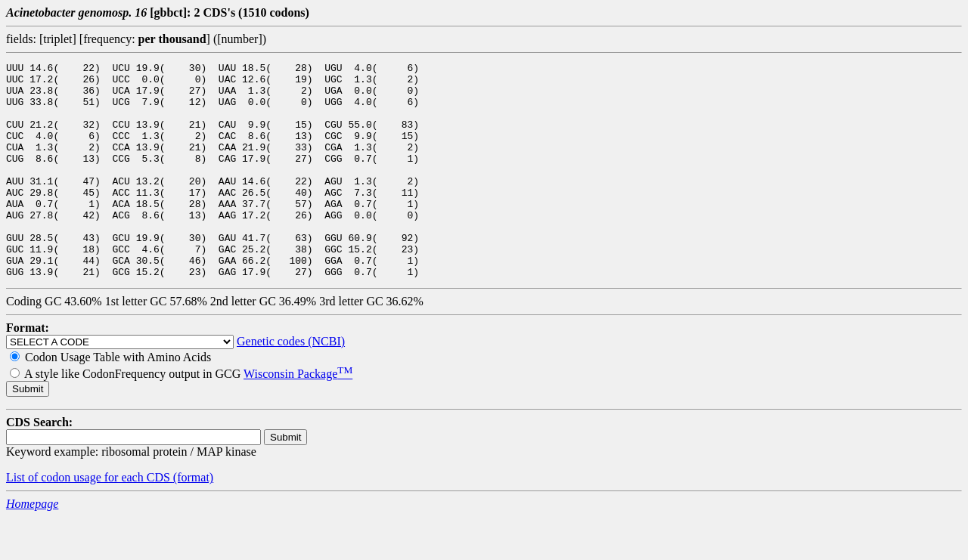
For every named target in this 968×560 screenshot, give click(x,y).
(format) (193, 520)
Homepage (32, 547)
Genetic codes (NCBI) (291, 384)
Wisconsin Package (298, 417)
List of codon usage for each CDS (90, 520)
